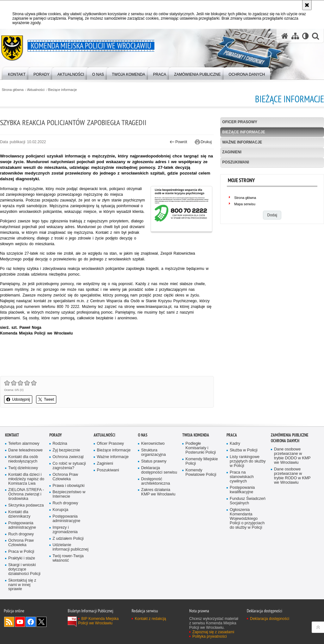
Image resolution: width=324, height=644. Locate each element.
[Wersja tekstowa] (305, 36)
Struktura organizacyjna (153, 453)
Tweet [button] (46, 399)
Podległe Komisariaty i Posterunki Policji (201, 448)
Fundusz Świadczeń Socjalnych (248, 501)
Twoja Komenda (196, 435)
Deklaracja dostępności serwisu (159, 470)
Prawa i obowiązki (69, 486)
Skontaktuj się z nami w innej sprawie (22, 585)
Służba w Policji (244, 450)
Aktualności (36, 90)
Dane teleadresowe (25, 450)
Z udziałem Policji (68, 539)
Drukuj (203, 142)
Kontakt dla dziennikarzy (19, 514)
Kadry (235, 444)
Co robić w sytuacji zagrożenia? (69, 466)
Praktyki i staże (22, 558)
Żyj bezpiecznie (66, 450)
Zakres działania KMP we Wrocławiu (158, 492)
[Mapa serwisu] (295, 36)
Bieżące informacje (62, 90)
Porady (56, 435)
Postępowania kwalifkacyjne (242, 490)
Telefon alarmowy (24, 444)
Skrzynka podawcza (26, 505)
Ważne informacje (242, 142)
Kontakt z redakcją (150, 619)
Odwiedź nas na (20, 622)
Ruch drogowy (21, 534)
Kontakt (12, 435)
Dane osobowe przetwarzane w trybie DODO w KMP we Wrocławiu (292, 456)
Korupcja (60, 510)
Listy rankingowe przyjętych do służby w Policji (248, 461)
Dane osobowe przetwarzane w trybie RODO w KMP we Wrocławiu (292, 476)
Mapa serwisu (245, 204)
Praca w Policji (21, 552)
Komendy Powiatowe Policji (201, 472)
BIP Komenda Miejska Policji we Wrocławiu (98, 621)
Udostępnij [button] (18, 399)
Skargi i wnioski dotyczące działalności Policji (24, 569)
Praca (232, 435)
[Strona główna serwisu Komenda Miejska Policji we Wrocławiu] (285, 36)
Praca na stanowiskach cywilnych (242, 477)
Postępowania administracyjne (22, 525)
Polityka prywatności (210, 636)
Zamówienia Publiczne (290, 435)
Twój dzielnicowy (23, 468)
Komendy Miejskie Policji (202, 461)
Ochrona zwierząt (68, 457)
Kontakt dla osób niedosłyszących (23, 459)
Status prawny (154, 461)
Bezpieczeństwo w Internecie (69, 494)
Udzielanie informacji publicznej (71, 547)
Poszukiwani (236, 162)
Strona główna (12, 90)
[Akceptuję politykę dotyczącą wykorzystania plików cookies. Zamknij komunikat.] (307, 5)
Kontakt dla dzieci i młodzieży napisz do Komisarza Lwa (26, 479)
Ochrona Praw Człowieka (21, 543)
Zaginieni (232, 152)
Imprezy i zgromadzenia (65, 530)
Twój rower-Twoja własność (68, 558)
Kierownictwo (153, 444)
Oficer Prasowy (240, 122)
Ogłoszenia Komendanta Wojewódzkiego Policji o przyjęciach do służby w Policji (247, 519)
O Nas (143, 435)
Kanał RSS (9, 622)
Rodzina (60, 444)
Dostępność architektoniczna (156, 481)
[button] (315, 36)
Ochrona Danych (285, 441)
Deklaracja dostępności (270, 619)
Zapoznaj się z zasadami (213, 632)
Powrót (178, 142)
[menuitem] (17, 73)
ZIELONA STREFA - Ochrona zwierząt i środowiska (26, 494)
